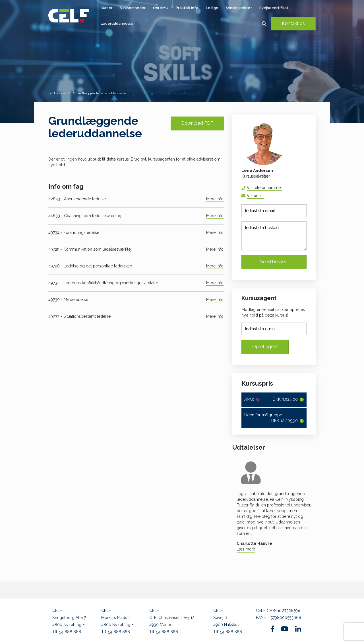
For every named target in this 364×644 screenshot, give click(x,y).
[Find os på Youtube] (285, 629)
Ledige (212, 8)
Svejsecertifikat (274, 8)
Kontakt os (293, 23)
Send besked (274, 262)
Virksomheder (133, 8)
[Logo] (69, 16)
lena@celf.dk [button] (263, 196)
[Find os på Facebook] (273, 629)
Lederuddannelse (117, 23)
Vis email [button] (255, 196)
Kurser (107, 8)
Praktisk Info (187, 8)
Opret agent (265, 347)
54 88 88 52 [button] (282, 188)
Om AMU (161, 8)
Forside (60, 93)
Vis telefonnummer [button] (264, 188)
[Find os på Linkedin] (298, 629)
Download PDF (197, 123)
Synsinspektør (239, 8)
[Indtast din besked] (274, 236)
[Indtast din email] (274, 211)
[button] (264, 23)
